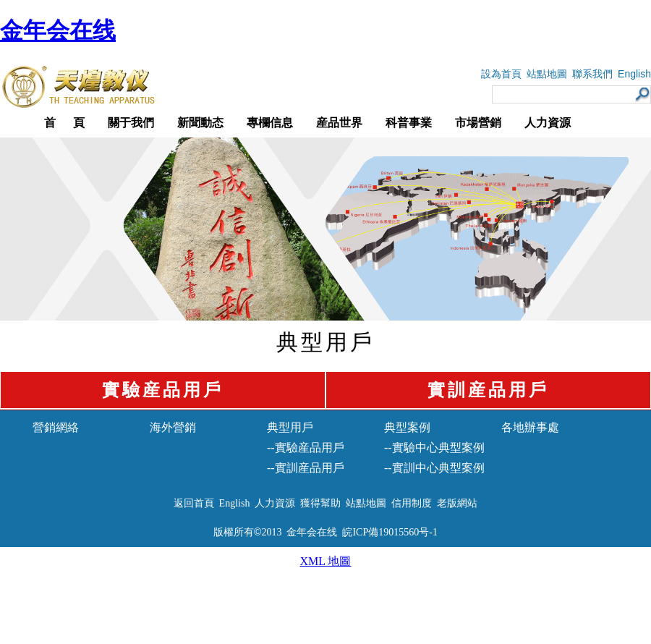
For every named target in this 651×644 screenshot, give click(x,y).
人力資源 (548, 123)
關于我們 (131, 123)
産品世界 (339, 123)
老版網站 (457, 503)
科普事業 (409, 123)
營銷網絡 (56, 427)
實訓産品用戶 (488, 390)
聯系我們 (592, 74)
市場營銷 (478, 123)
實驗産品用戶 (163, 390)
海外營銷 (173, 427)
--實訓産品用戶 (306, 468)
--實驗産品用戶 (306, 448)
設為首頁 (501, 74)
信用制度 (412, 503)
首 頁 (64, 123)
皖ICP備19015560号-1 (390, 532)
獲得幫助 (320, 503)
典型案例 (407, 427)
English (634, 74)
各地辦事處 (530, 427)
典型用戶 (290, 427)
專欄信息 (270, 123)
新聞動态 (200, 123)
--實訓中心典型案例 (434, 468)
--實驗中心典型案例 (434, 448)
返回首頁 (194, 503)
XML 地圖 (326, 561)
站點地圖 (547, 74)
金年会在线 (58, 30)
